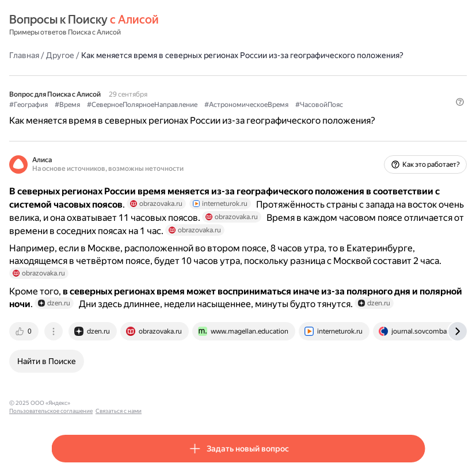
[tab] (25, 331)
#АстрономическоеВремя (246, 105)
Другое (60, 55)
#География (28, 105)
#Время (67, 105)
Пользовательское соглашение (117, 403)
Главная (24, 55)
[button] (460, 102)
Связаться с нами (185, 403)
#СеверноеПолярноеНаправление (142, 105)
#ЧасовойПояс (319, 105)
